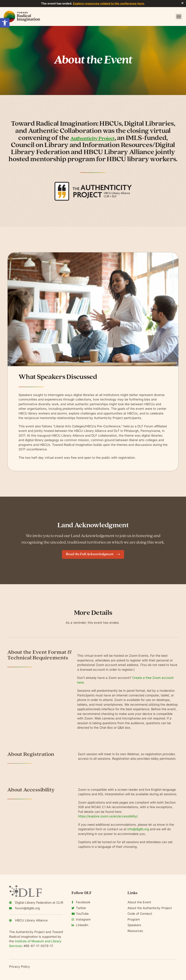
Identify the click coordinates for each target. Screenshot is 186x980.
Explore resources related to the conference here (109, 3)
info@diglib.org (138, 829)
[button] (5, 23)
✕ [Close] (182, 3)
